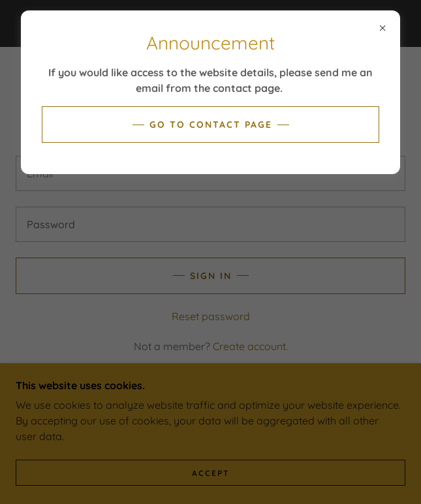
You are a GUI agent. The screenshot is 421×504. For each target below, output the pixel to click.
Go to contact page (211, 125)
